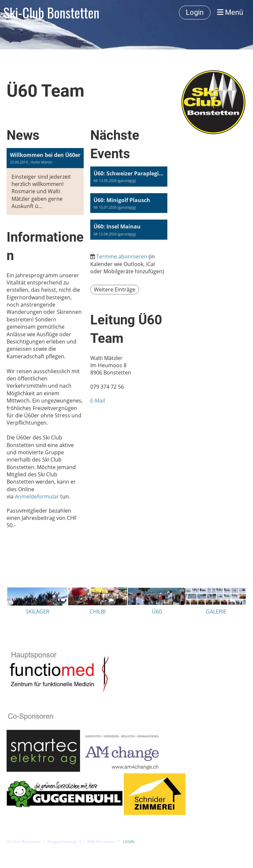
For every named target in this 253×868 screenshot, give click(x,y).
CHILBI (98, 612)
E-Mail (98, 401)
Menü (230, 12)
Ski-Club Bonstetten (51, 13)
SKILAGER (38, 612)
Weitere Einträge (115, 289)
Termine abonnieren (122, 256)
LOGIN (128, 842)
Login (195, 12)
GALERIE (216, 612)
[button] (129, 177)
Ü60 (157, 612)
